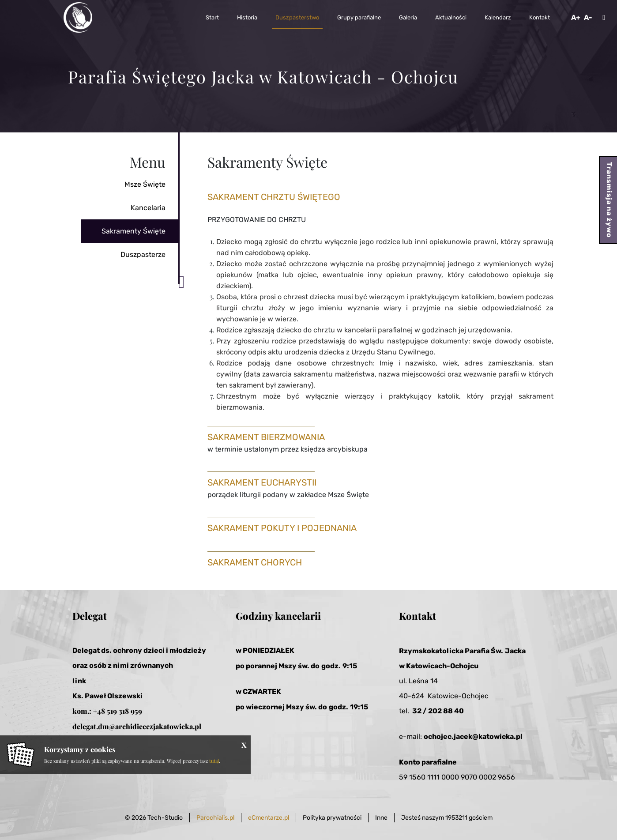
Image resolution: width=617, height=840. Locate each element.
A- (588, 17)
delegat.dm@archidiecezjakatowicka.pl (137, 726)
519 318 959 (124, 711)
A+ (576, 17)
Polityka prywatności (332, 818)
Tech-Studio (165, 818)
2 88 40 (451, 711)
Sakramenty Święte (134, 231)
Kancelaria (148, 208)
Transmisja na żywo (609, 200)
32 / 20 (425, 711)
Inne (381, 818)
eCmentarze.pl (269, 818)
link (79, 681)
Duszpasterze (143, 254)
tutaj (214, 761)
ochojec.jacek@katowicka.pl (473, 736)
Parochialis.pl (215, 818)
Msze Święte (145, 184)
